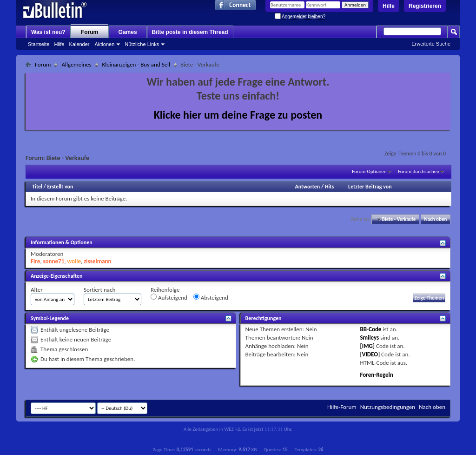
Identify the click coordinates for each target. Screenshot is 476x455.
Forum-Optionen (369, 171)
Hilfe (389, 6)
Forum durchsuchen (419, 171)
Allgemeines (76, 64)
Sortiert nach (99, 290)
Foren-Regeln (376, 375)
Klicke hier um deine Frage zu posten (238, 115)
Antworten (307, 187)
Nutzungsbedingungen (388, 407)
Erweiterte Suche (431, 44)
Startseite (39, 44)
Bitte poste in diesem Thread (190, 32)
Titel (37, 187)
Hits (329, 187)
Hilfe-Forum (342, 407)
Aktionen (105, 44)
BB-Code (370, 329)
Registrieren (425, 6)
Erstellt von (60, 187)
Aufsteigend (169, 297)
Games (128, 32)
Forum (89, 32)
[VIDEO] (370, 354)
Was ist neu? (48, 32)
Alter (37, 290)
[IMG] (367, 346)
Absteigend (211, 297)
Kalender (79, 44)
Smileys (369, 338)
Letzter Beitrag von (370, 187)
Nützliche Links (142, 44)
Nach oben (435, 219)
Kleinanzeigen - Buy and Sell (136, 64)
